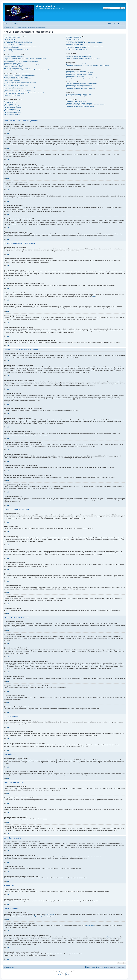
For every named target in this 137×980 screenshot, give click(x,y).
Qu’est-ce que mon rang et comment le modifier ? (17, 68)
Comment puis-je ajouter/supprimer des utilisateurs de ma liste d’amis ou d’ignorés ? (88, 66)
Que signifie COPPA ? (10, 39)
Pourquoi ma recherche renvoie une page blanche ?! (80, 75)
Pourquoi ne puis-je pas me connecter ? (14, 44)
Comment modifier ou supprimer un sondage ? (16, 84)
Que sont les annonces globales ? (13, 108)
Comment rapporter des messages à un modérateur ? (18, 90)
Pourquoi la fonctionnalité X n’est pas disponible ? (79, 103)
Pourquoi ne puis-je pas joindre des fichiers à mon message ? (20, 87)
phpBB (93, 297)
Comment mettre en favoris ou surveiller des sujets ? (80, 85)
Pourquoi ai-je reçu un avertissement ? (14, 89)
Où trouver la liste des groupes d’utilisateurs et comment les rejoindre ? (84, 43)
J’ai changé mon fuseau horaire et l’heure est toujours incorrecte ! (21, 62)
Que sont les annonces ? (11, 109)
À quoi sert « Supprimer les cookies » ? (14, 51)
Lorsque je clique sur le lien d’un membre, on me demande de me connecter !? (27, 70)
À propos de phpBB (40, 916)
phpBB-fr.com (67, 973)
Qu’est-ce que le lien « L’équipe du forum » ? (77, 49)
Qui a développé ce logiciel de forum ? (76, 101)
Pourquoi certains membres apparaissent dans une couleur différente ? (84, 46)
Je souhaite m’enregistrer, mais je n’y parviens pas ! (18, 41)
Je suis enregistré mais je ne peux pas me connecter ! (18, 43)
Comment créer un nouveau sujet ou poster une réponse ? (19, 76)
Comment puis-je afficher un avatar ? (14, 67)
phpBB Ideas (90, 926)
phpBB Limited (50, 914)
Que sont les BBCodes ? (10, 101)
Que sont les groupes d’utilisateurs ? (75, 41)
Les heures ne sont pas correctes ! (13, 60)
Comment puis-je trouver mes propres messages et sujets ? (81, 78)
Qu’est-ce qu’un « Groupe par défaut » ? (76, 48)
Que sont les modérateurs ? (73, 39)
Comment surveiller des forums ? (74, 87)
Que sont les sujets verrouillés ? (12, 113)
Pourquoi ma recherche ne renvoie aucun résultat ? (79, 73)
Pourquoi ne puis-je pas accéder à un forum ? (16, 85)
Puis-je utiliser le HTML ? (11, 103)
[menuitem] (16, 24)
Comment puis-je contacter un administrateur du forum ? (81, 106)
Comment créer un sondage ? (12, 80)
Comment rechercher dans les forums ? (76, 71)
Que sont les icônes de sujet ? (12, 114)
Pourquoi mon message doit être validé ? (15, 94)
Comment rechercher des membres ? (76, 76)
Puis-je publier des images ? (11, 106)
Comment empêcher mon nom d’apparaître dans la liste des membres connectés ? (26, 58)
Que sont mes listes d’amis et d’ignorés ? (77, 64)
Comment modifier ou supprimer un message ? (16, 77)
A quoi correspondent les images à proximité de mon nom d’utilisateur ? (23, 65)
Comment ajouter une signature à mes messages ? (17, 79)
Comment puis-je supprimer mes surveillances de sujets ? (81, 89)
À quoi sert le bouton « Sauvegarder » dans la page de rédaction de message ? (25, 92)
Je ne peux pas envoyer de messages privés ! (78, 55)
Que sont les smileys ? (10, 104)
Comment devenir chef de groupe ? (75, 44)
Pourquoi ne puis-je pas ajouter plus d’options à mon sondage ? (21, 82)
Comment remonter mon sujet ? (12, 95)
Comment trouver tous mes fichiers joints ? (77, 96)
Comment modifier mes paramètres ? (14, 57)
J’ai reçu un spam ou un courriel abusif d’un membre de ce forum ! (83, 58)
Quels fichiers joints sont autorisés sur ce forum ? (79, 94)
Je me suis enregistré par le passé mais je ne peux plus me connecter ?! (23, 46)
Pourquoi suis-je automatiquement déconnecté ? (17, 49)
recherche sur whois (111, 937)
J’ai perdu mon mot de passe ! (12, 48)
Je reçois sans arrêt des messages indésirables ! (79, 57)
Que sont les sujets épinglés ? (12, 111)
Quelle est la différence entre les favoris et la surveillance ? (81, 83)
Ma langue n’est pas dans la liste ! (13, 63)
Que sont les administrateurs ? (74, 38)
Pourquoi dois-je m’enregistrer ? (12, 38)
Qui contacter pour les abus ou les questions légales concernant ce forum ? (86, 105)
